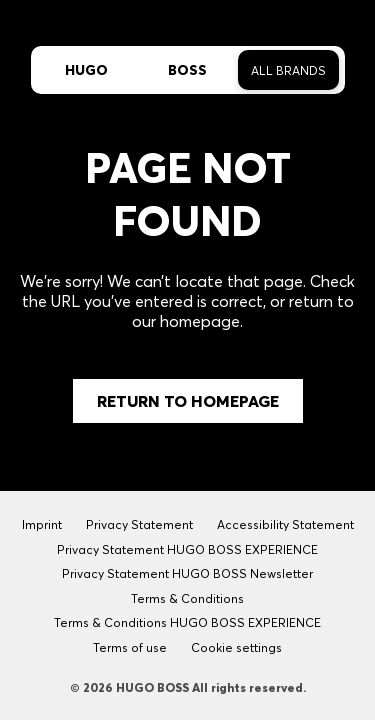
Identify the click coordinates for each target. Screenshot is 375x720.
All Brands (288, 70)
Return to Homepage (188, 401)
